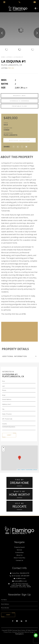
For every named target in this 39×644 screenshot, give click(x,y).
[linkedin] (21, 621)
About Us (19, 555)
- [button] (3, 450)
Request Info (19, 96)
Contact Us (19, 561)
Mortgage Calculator (20, 140)
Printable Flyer (20, 106)
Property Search (20, 547)
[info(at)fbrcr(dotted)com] (35, 2)
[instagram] (26, 621)
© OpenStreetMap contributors (31, 470)
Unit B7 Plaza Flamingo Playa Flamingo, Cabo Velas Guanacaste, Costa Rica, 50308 (21, 585)
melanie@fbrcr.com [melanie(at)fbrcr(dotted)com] (21, 581)
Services (20, 550)
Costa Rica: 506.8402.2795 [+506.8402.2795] (21, 573)
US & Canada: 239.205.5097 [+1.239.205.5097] (21, 576)
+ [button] (3, 448)
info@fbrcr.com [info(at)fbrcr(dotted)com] (21, 579)
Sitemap (15, 632)
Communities (19, 553)
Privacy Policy (8, 632)
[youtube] (17, 621)
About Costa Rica (19, 558)
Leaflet (18, 470)
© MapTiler (23, 470)
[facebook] (13, 621)
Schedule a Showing (19, 101)
